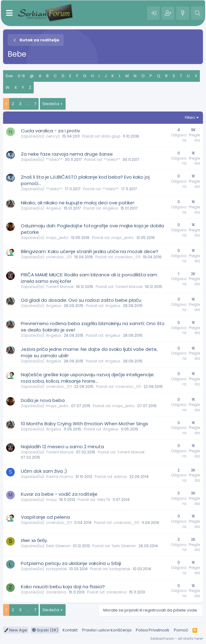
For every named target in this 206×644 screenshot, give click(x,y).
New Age (16, 630)
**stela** (54, 159)
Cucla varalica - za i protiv (50, 131)
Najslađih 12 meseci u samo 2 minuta (62, 447)
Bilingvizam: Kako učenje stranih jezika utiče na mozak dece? (90, 251)
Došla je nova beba (43, 400)
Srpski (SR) (45, 630)
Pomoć (181, 630)
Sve (9, 76)
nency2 (53, 136)
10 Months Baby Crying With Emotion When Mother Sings (84, 424)
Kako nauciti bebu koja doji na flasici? (63, 587)
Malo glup (111, 136)
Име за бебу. (34, 540)
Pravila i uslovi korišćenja (107, 630)
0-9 (21, 76)
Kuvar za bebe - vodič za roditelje (59, 494)
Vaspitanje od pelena (45, 517)
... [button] (28, 104)
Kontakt (70, 630)
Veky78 (103, 500)
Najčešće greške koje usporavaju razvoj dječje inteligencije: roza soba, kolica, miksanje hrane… (88, 378)
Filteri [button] (190, 117)
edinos (120, 477)
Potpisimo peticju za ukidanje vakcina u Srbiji (71, 563)
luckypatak (56, 569)
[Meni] (9, 13)
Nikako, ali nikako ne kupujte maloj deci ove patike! (78, 203)
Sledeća (51, 104)
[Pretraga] (197, 13)
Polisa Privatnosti (153, 630)
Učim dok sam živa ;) (44, 471)
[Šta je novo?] (183, 13)
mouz (51, 500)
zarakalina (56, 592)
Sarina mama (59, 477)
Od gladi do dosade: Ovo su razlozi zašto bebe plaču (81, 300)
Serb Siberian (58, 546)
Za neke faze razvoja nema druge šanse (67, 154)
